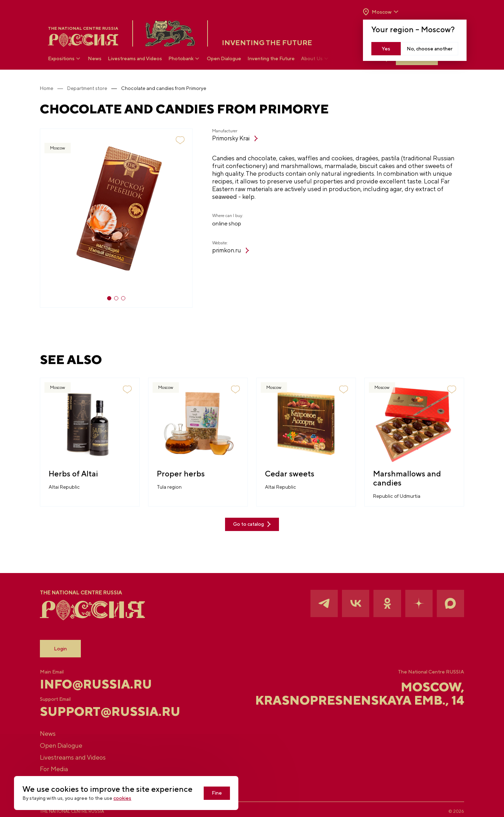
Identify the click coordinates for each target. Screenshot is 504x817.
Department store (96, 88)
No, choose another (429, 49)
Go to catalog (252, 516)
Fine (226, 793)
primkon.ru (224, 251)
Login (69, 641)
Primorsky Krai (229, 138)
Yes (386, 49)
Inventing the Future (271, 59)
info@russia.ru (105, 677)
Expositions (65, 59)
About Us (316, 59)
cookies (131, 798)
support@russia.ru (116, 705)
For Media (62, 765)
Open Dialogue (224, 59)
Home (55, 88)
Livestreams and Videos (135, 59)
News (95, 59)
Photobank (185, 59)
